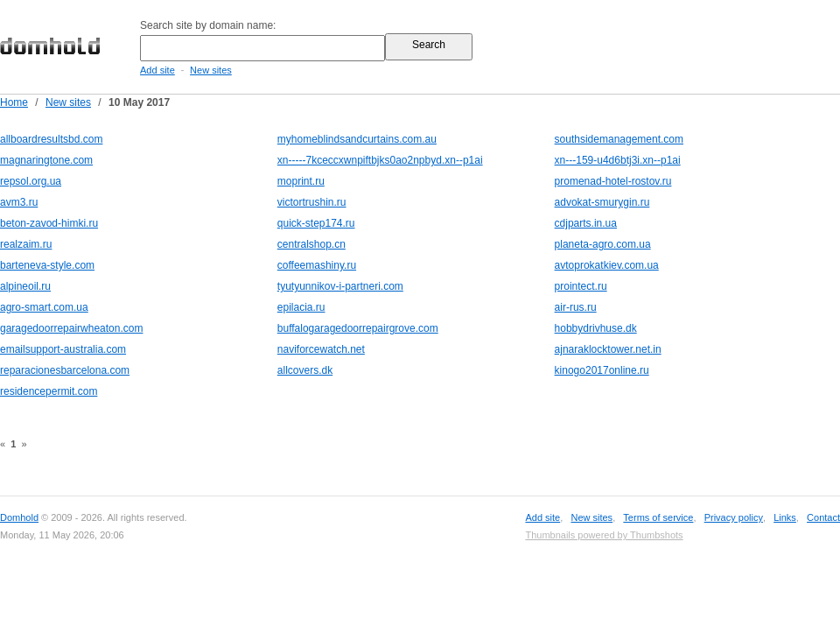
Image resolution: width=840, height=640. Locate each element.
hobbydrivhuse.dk (596, 328)
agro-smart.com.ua (44, 307)
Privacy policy (734, 517)
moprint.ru (301, 181)
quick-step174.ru (316, 223)
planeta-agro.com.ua (603, 244)
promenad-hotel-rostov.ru (613, 181)
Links (785, 517)
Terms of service (658, 517)
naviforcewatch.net (321, 349)
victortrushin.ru (312, 202)
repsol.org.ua (31, 181)
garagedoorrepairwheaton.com (71, 328)
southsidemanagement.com (619, 139)
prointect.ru (581, 286)
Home (14, 102)
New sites (211, 70)
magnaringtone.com (46, 160)
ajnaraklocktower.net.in (608, 349)
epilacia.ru (301, 307)
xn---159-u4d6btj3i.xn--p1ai (618, 160)
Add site (157, 70)
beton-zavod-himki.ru (49, 223)
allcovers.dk (305, 370)
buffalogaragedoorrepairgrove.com (358, 328)
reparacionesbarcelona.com (65, 370)
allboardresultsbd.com (51, 139)
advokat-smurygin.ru (602, 202)
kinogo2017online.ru (602, 370)
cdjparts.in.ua (586, 223)
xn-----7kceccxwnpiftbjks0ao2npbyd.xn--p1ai (380, 160)
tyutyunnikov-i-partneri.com (340, 286)
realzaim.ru (26, 244)
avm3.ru (19, 202)
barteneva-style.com (47, 265)
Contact (823, 517)
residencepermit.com (49, 391)
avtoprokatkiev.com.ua (607, 265)
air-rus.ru (576, 307)
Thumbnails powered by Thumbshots (604, 535)
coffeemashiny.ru (317, 265)
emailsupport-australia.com (63, 349)
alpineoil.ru (25, 286)
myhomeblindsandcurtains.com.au (357, 139)
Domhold (19, 517)
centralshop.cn (311, 244)
